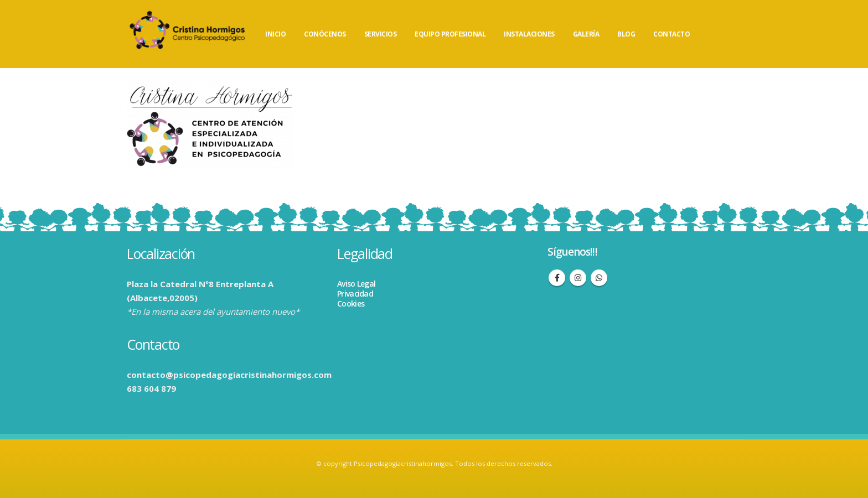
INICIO (275, 34)
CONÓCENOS (325, 34)
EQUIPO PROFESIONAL (450, 34)
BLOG (626, 34)
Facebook (557, 278)
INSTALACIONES (529, 34)
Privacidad (355, 294)
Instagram (578, 278)
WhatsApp (599, 278)
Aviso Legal (356, 284)
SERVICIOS (381, 34)
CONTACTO (671, 34)
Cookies (351, 304)
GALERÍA (586, 34)
